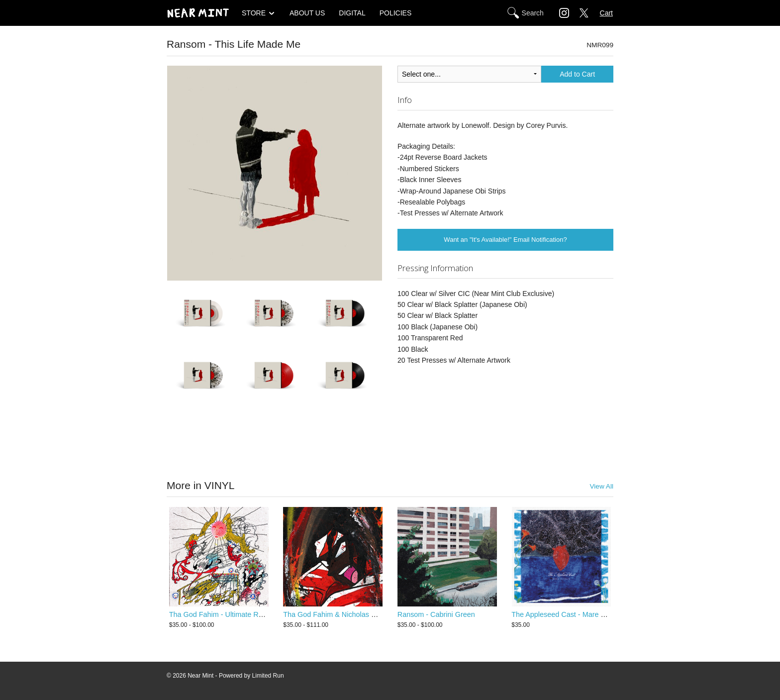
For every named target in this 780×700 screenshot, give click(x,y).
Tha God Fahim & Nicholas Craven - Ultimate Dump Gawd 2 (379, 614)
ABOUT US (307, 13)
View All (601, 486)
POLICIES (396, 13)
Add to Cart (577, 74)
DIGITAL (352, 13)
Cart (606, 13)
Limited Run (268, 676)
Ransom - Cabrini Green (436, 614)
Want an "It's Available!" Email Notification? (505, 240)
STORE (254, 13)
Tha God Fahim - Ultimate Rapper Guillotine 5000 (248, 614)
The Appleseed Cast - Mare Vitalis (565, 614)
